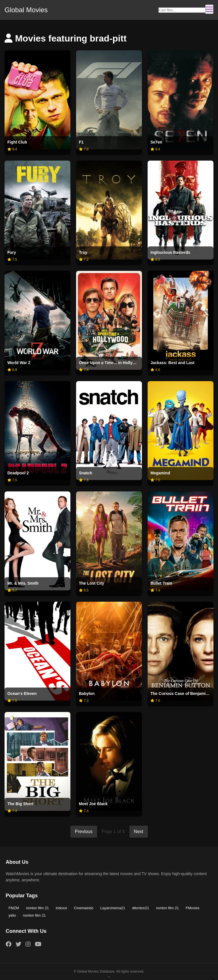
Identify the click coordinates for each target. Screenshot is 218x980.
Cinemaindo (84, 908)
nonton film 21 (37, 908)
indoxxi (61, 908)
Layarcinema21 (113, 908)
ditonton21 (141, 908)
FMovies (192, 908)
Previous (84, 831)
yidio (12, 915)
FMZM (14, 908)
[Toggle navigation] (209, 9)
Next (139, 831)
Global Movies (26, 10)
